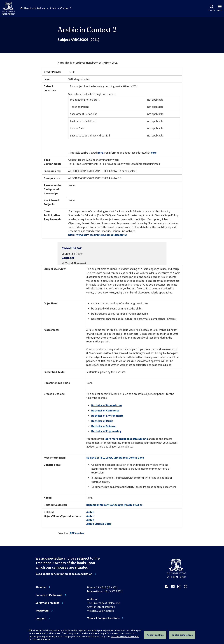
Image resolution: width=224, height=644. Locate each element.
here (100, 153)
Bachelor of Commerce (105, 410)
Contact (41, 619)
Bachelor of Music (102, 421)
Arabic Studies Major (99, 524)
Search (211, 8)
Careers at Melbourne (49, 595)
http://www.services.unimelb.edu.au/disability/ (98, 235)
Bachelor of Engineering (106, 431)
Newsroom (42, 611)
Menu (220, 8)
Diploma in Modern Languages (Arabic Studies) (115, 505)
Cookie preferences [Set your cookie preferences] (182, 635)
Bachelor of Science (103, 426)
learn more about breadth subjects (126, 439)
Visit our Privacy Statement (125, 636)
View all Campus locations (103, 618)
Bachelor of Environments (107, 416)
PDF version (77, 533)
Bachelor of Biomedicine (106, 405)
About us (41, 587)
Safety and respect (47, 603)
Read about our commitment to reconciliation (64, 574)
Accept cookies (155, 635)
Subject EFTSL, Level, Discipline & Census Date (115, 458)
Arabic (90, 512)
